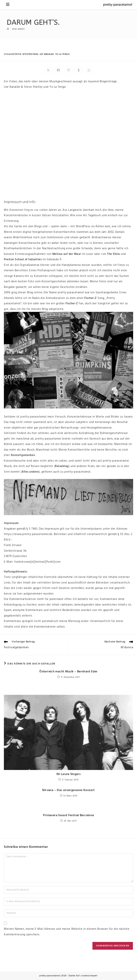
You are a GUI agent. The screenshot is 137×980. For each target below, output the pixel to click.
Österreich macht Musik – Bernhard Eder (68, 672)
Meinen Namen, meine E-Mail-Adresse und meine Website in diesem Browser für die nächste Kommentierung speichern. (67, 932)
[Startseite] (8, 29)
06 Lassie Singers (69, 774)
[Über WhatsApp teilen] (89, 71)
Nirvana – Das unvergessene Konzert (69, 791)
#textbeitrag (30, 54)
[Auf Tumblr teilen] (79, 71)
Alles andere (19, 29)
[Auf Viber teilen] (69, 71)
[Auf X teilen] (48, 71)
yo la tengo (63, 54)
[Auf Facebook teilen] (58, 71)
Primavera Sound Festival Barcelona (69, 816)
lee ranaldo (47, 54)
